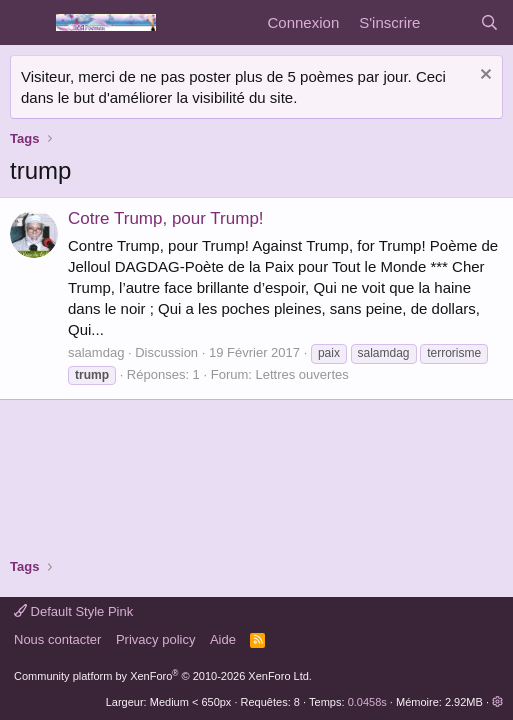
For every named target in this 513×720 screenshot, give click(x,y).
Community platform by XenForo (163, 676)
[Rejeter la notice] (483, 76)
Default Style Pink (73, 611)
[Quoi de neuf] (449, 22)
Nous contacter (57, 639)
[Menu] (27, 23)
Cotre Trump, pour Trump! (166, 218)
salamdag (96, 352)
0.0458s (367, 702)
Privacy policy (155, 639)
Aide (223, 639)
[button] (497, 702)
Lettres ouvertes (302, 374)
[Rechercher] (489, 22)
